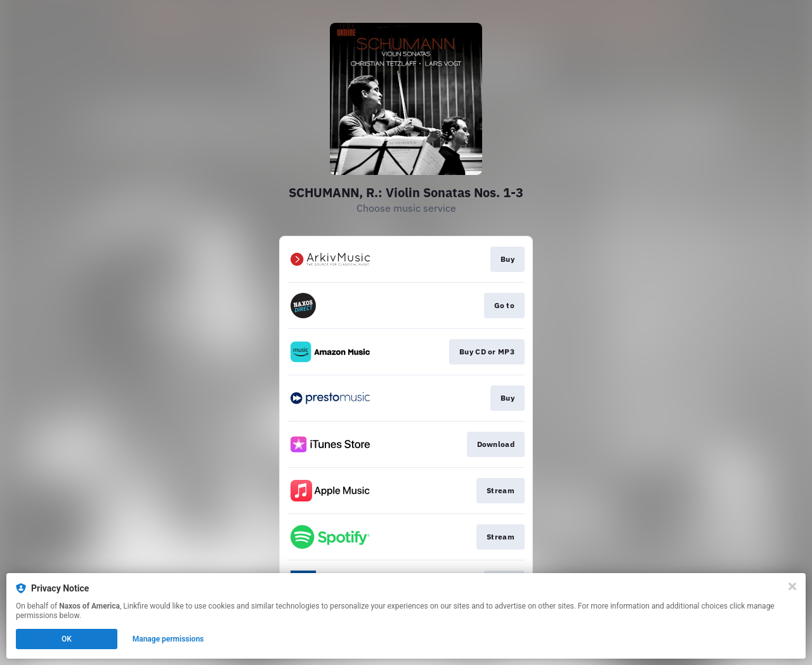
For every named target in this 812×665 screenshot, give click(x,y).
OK (67, 639)
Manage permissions (168, 639)
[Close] (792, 586)
